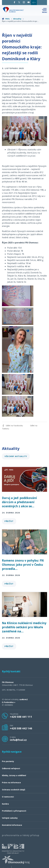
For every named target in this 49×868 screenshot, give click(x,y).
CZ (33, 2)
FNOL (7, 19)
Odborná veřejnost (11, 768)
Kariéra (5, 804)
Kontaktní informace (12, 825)
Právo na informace (11, 783)
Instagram (24, 2)
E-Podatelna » (9, 702)
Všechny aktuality (16, 456)
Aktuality (18, 19)
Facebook (14, 2)
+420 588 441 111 (21, 717)
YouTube (29, 2)
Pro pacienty (8, 761)
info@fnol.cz (18, 740)
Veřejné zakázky (10, 818)
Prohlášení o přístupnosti (14, 811)
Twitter (19, 2)
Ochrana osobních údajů (14, 790)
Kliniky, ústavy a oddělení (14, 775)
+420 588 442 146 (21, 728)
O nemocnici (8, 797)
